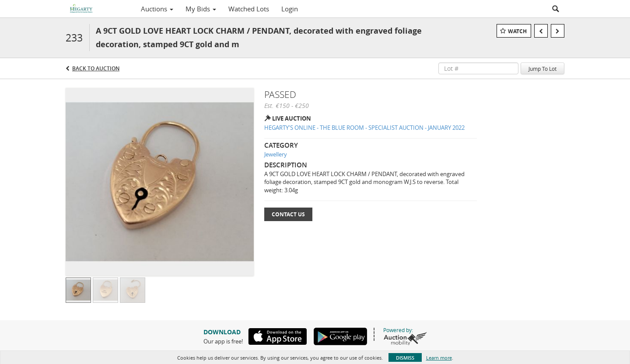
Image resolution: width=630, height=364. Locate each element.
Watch (517, 31)
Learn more (439, 358)
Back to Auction (96, 68)
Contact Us (288, 214)
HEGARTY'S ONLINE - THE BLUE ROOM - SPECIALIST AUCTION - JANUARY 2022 (364, 128)
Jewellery (276, 154)
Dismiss (405, 358)
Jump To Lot (542, 69)
